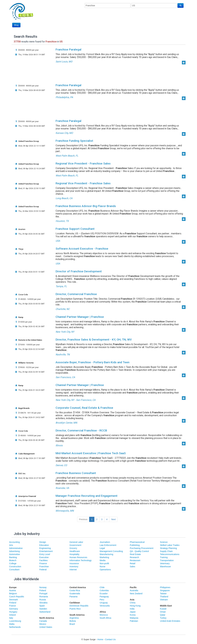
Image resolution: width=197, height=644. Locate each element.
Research (134, 557)
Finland (13, 603)
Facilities (44, 560)
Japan (133, 612)
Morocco (104, 615)
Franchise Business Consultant (76, 473)
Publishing (135, 545)
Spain (42, 606)
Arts (11, 545)
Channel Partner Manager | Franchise (80, 317)
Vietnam (164, 600)
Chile (102, 587)
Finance (43, 563)
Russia (43, 600)
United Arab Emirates (170, 621)
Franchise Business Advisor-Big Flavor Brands (86, 206)
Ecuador (104, 593)
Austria (13, 590)
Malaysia (134, 618)
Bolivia (73, 621)
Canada (43, 621)
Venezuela (105, 606)
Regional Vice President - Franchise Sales (83, 163)
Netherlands (15, 627)
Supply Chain (166, 551)
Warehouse (165, 566)
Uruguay (104, 603)
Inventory (74, 566)
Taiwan (163, 593)
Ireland (12, 615)
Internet (73, 570)
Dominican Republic (79, 606)
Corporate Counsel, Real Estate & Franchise (84, 408)
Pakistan (134, 621)
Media (103, 560)
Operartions (105, 570)
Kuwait (163, 609)
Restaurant (135, 560)
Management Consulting (111, 551)
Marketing (104, 557)
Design (43, 542)
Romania (44, 597)
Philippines (165, 587)
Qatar (163, 615)
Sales (132, 566)
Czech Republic (17, 597)
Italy (11, 618)
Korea (133, 615)
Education (44, 545)
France (13, 606)
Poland (43, 590)
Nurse (103, 566)
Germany (14, 609)
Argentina (74, 618)
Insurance (74, 563)
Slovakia (43, 603)
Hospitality (74, 554)
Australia (134, 590)
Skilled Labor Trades (170, 545)
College (13, 563)
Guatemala (75, 593)
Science (164, 542)
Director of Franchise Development (79, 271)
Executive (44, 557)
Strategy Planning (169, 548)
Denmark (14, 600)
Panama (73, 597)
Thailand (164, 597)
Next (113, 519)
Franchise (44, 566)
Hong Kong (135, 606)
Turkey (163, 618)
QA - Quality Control (139, 551)
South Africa (106, 618)
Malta (12, 624)
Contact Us (110, 639)
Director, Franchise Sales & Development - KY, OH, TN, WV (94, 340)
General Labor (76, 542)
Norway (43, 587)
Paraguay (104, 597)
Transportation (167, 560)
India (132, 609)
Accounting (14, 542)
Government (75, 545)
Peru (102, 600)
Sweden (43, 609)
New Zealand (136, 593)
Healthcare (75, 551)
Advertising (14, 551)
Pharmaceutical (137, 542)
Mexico (43, 624)
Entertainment (46, 551)
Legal (102, 548)
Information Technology (81, 560)
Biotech (13, 560)
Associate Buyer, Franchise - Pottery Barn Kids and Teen (92, 362)
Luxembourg (15, 621)
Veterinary (165, 563)
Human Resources (78, 557)
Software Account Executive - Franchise (82, 249)
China (133, 603)
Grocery (73, 548)
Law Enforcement (108, 545)
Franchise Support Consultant (75, 229)
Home (100, 639)
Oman (163, 612)
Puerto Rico (75, 609)
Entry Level (45, 554)
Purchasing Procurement (142, 548)
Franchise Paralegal (68, 50)
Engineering (45, 548)
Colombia (104, 590)
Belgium (13, 593)
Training (164, 557)
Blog (16, 25)
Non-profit (104, 563)
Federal (43, 570)
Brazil (72, 624)
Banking (13, 557)
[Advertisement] (128, 19)
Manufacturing (107, 554)
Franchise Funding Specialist (74, 141)
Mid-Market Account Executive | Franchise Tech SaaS (91, 453)
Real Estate (135, 554)
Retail (133, 563)
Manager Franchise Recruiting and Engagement (87, 496)
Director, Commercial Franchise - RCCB (81, 430)
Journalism (105, 542)
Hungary (13, 612)
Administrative (16, 548)
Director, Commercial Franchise (76, 294)
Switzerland (45, 612)
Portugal (43, 593)
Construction (15, 566)
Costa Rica (75, 590)
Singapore (165, 590)
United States (46, 627)
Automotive (15, 554)
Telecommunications (170, 554)
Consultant (14, 570)
